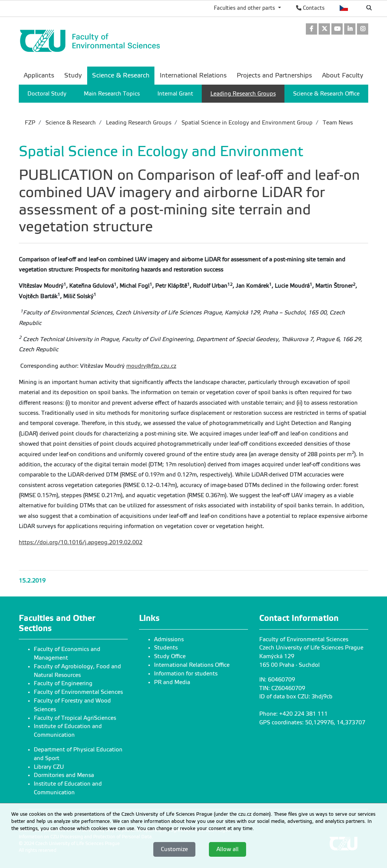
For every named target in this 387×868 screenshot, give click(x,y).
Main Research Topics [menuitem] (112, 94)
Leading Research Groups (138, 123)
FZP (30, 123)
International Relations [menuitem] (193, 75)
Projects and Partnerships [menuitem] (274, 75)
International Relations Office (192, 665)
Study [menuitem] (73, 75)
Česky (344, 8)
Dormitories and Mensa (64, 775)
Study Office (170, 656)
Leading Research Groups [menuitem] (243, 94)
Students (166, 648)
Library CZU (49, 767)
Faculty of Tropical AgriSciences (75, 718)
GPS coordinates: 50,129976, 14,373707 (312, 722)
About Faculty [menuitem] (343, 75)
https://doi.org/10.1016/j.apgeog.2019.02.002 (81, 542)
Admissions (169, 639)
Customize (174, 849)
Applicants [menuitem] (39, 75)
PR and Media (172, 682)
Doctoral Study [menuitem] (47, 94)
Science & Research (70, 123)
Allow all (228, 849)
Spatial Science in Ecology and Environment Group (246, 123)
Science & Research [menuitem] (121, 75)
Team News (337, 123)
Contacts (310, 8)
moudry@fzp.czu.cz (151, 366)
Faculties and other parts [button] (245, 8)
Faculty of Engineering (63, 683)
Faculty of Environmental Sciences (78, 692)
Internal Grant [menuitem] (175, 94)
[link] (311, 30)
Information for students (186, 674)
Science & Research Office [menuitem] (326, 94)
